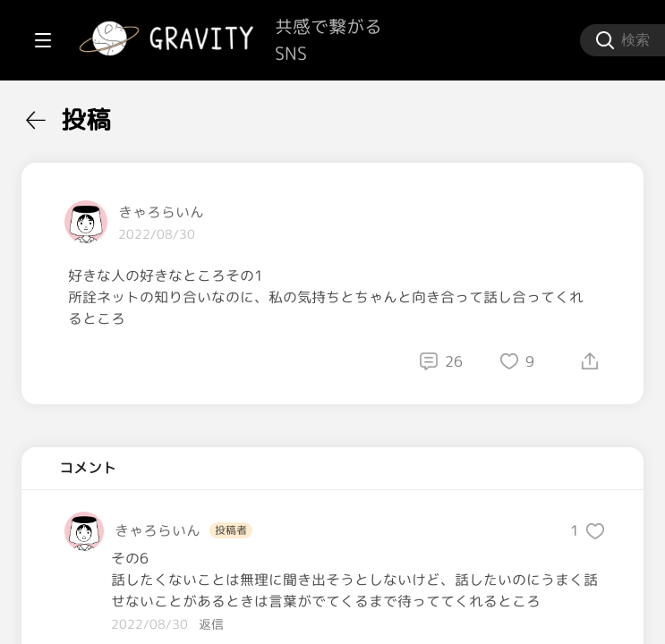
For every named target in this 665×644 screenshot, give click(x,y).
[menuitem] (107, 114)
